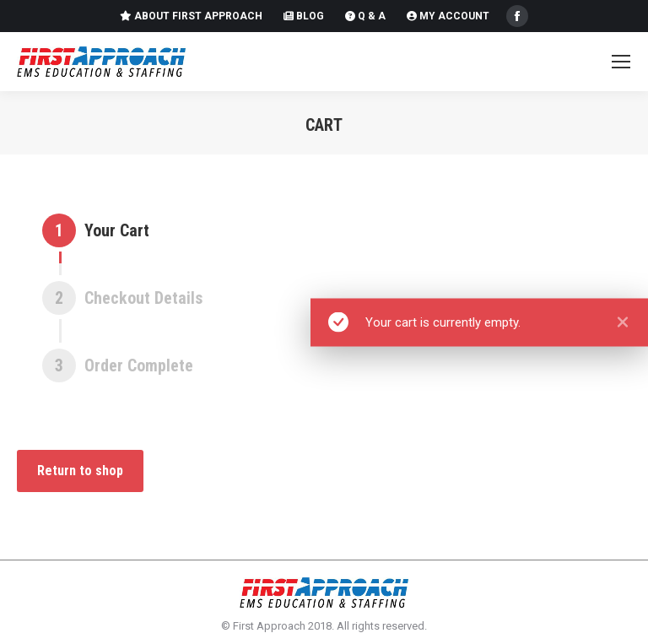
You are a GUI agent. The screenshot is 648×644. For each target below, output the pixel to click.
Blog (304, 16)
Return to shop (80, 471)
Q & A (365, 16)
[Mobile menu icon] (621, 62)
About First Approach (191, 16)
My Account (448, 16)
